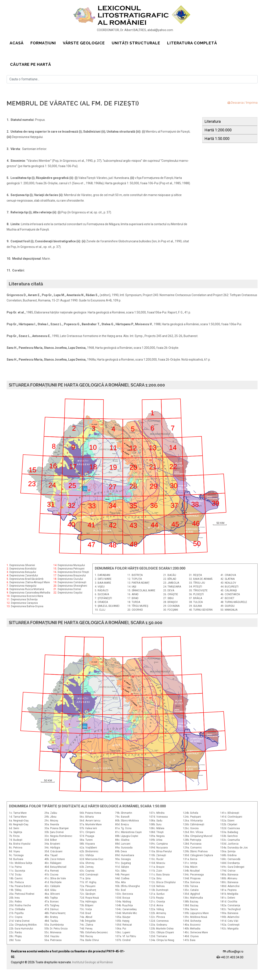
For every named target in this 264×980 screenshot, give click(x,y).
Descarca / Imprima (243, 103)
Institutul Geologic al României (93, 973)
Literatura (213, 121)
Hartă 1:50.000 (217, 139)
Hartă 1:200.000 (218, 130)
